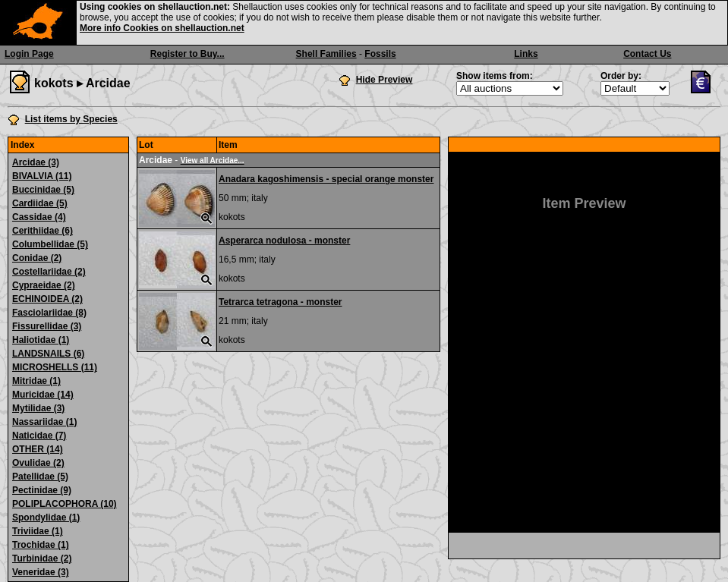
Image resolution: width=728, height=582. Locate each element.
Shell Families (326, 54)
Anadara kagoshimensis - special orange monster (326, 179)
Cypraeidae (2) (44, 285)
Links (526, 54)
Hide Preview (384, 80)
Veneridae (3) (41, 572)
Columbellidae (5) (50, 244)
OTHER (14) (38, 449)
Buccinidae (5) (43, 190)
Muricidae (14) (43, 395)
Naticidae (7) (39, 436)
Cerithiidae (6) (43, 231)
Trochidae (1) (41, 545)
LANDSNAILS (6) (48, 354)
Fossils (380, 54)
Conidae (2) (37, 258)
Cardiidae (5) (40, 203)
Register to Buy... (188, 54)
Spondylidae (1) (46, 518)
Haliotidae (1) (41, 340)
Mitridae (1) (36, 381)
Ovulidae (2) (38, 463)
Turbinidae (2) (42, 558)
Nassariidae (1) (44, 422)
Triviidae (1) (38, 531)
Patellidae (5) (40, 477)
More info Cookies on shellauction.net (162, 28)
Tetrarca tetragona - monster (280, 302)
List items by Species (71, 119)
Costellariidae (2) (49, 272)
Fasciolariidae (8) (49, 313)
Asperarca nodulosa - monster (284, 241)
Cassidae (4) (39, 217)
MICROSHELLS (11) (55, 367)
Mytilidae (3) (38, 408)
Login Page (29, 54)
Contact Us (647, 54)
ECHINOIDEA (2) (47, 299)
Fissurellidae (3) (47, 326)
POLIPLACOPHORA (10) (65, 504)
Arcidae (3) (36, 162)
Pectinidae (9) (42, 490)
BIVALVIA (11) (42, 176)
